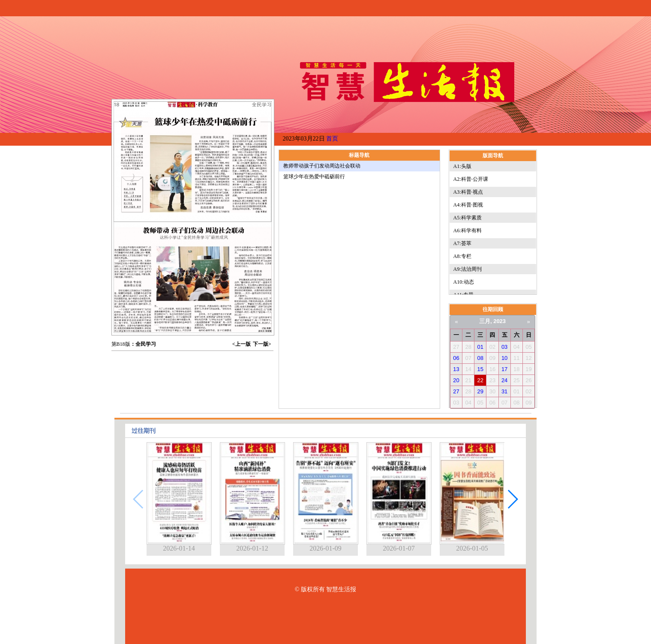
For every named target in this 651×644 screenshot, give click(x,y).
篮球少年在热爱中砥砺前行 (314, 177)
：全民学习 (143, 344)
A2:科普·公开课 (471, 179)
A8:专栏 (462, 256)
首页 (332, 139)
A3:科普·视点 (468, 192)
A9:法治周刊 (468, 269)
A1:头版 (462, 166)
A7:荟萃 (462, 243)
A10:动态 (464, 282)
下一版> (262, 344)
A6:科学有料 (468, 231)
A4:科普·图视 (468, 205)
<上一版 (241, 344)
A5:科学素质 (468, 218)
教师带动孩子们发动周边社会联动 (322, 166)
